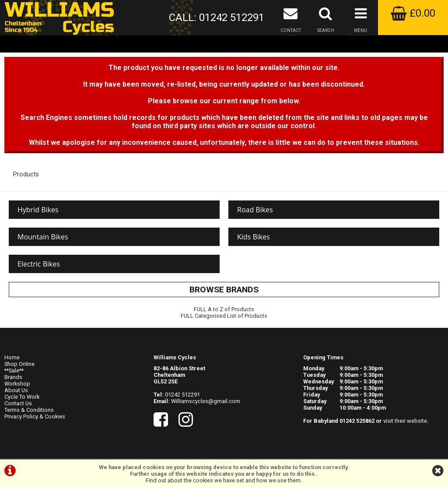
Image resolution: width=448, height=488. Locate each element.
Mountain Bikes (43, 237)
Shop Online (19, 364)
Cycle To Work (22, 397)
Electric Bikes (39, 264)
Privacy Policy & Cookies (35, 416)
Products (26, 174)
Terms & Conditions (29, 410)
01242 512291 (182, 395)
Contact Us (18, 403)
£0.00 (413, 13)
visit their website (405, 421)
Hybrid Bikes (38, 210)
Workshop (17, 384)
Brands (13, 377)
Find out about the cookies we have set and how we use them (223, 480)
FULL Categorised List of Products (224, 316)
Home (12, 357)
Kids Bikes (254, 237)
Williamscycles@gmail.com (206, 401)
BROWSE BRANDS (224, 290)
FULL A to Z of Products (224, 309)
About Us (16, 390)
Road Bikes (255, 210)
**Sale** (14, 370)
